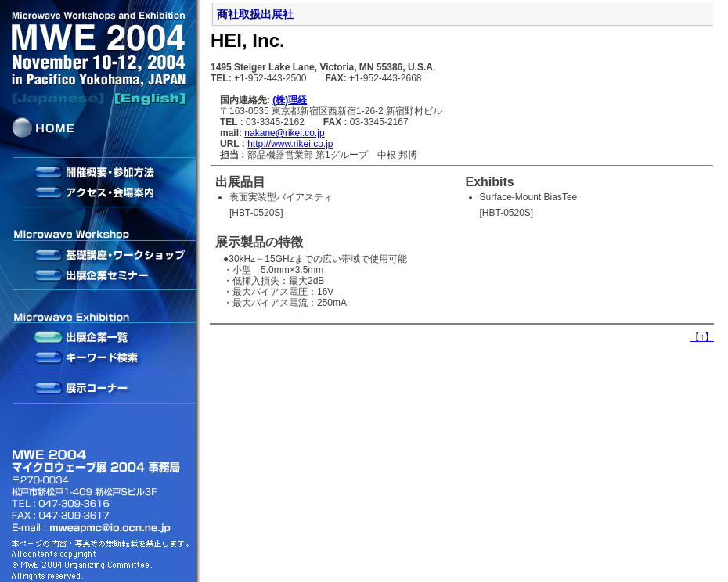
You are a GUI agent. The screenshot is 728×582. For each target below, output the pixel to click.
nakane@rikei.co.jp (284, 133)
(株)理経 (290, 100)
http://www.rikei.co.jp (290, 144)
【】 (702, 337)
